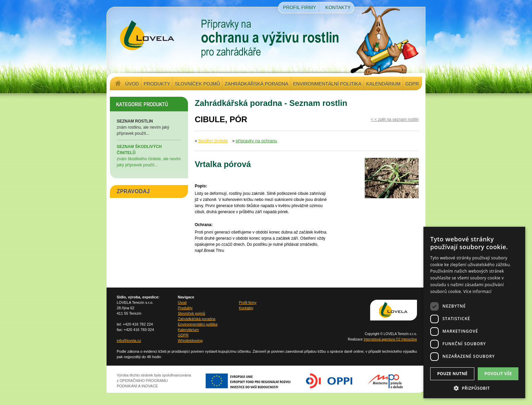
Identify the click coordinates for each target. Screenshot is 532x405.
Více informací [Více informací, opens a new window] (478, 291)
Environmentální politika (327, 84)
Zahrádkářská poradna (256, 84)
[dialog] (474, 312)
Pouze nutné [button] (452, 374)
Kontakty (338, 7)
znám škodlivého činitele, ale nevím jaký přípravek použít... (149, 155)
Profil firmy (300, 7)
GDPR (412, 84)
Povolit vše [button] (498, 374)
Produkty (157, 84)
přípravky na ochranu (256, 141)
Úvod (132, 84)
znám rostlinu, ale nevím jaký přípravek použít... (149, 127)
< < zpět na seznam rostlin (395, 119)
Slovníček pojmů (197, 84)
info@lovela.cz (129, 340)
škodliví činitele (213, 141)
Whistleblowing (190, 340)
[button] (474, 388)
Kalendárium (383, 84)
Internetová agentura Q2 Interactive (390, 339)
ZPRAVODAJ (133, 191)
